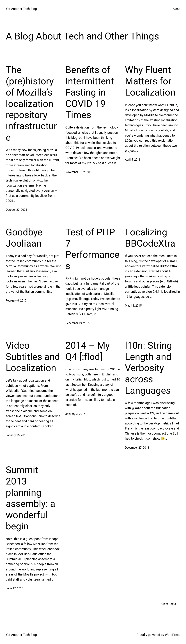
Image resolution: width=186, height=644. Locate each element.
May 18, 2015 (133, 306)
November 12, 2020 (78, 172)
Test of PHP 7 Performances (92, 249)
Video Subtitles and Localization (33, 357)
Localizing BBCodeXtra (150, 238)
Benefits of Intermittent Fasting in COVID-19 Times (90, 92)
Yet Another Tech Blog (21, 9)
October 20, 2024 (16, 210)
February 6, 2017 (16, 301)
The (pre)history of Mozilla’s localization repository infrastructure (31, 104)
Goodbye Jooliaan (24, 238)
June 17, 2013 (15, 588)
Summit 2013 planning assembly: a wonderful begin (30, 498)
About (176, 9)
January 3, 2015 (75, 414)
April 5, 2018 (133, 160)
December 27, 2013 (137, 448)
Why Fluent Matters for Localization (150, 81)
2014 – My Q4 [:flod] (88, 351)
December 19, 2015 (77, 323)
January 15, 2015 (16, 435)
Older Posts (171, 604)
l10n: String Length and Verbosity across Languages (148, 368)
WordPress (173, 635)
